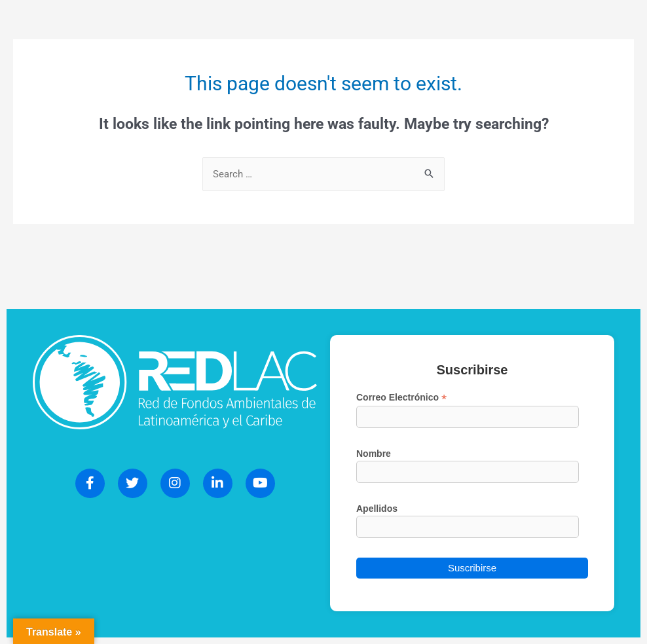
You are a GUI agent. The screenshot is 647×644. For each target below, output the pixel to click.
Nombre (374, 454)
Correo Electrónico (401, 398)
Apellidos (377, 509)
